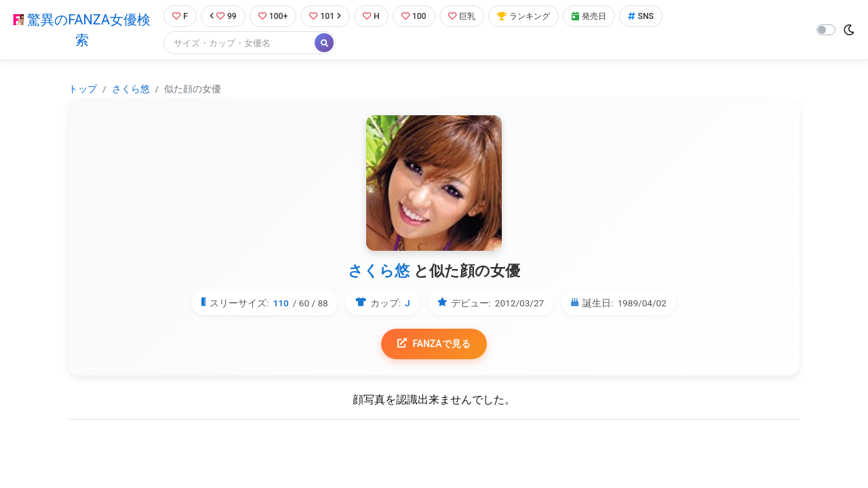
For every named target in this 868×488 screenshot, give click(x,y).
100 (418, 17)
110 (280, 303)
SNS (653, 17)
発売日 (599, 17)
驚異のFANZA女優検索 (80, 30)
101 (327, 17)
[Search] (237, 44)
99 (222, 17)
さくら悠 (131, 89)
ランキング (531, 17)
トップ (83, 89)
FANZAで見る (434, 345)
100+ (273, 17)
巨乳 (467, 17)
